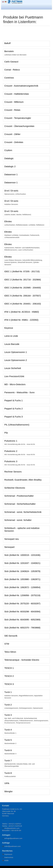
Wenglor (8, 791)
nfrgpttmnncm (13, 838)
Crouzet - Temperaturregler (18, 118)
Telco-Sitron (10, 652)
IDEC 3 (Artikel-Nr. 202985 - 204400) (23, 288)
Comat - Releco (12, 70)
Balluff (7, 43)
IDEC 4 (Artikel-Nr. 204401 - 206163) (23, 304)
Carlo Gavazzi (11, 62)
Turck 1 (8, 692)
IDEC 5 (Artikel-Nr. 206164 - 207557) (23, 296)
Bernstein (9, 51)
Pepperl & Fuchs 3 (14, 417)
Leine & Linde (11, 336)
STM (7, 644)
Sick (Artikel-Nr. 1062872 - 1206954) (22, 587)
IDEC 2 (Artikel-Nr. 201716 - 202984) (23, 280)
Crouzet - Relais (12, 110)
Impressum (8, 854)
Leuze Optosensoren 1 (16, 352)
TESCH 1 (9, 668)
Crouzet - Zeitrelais (14, 142)
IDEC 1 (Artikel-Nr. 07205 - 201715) (22, 271)
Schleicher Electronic (15, 488)
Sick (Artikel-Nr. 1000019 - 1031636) (22, 555)
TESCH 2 (9, 676)
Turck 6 (8, 750)
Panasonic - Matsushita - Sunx (19, 392)
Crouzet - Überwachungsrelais (19, 126)
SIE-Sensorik (11, 636)
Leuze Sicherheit (13, 368)
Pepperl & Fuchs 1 (14, 400)
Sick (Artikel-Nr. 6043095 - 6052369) (22, 620)
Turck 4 (8, 730)
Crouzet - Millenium (14, 102)
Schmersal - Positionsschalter (19, 496)
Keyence (9, 328)
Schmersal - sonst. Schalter (18, 520)
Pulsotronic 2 (11, 451)
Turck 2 (8, 705)
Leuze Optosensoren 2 (16, 360)
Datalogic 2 (10, 166)
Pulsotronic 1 (11, 441)
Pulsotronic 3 (11, 461)
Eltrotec (8, 221)
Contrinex (9, 78)
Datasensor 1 (11, 174)
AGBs (6, 860)
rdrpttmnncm (13, 846)
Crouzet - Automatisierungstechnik (21, 86)
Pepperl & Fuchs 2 (14, 409)
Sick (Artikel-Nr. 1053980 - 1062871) (22, 579)
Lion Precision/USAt (14, 376)
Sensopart (9, 547)
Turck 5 (8, 740)
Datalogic (9, 158)
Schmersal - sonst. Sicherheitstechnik (23, 512)
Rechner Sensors (13, 472)
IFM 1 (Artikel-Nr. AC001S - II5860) (22, 312)
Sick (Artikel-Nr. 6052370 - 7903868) (22, 628)
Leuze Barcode (12, 344)
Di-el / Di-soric (11, 191)
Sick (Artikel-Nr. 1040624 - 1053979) (22, 571)
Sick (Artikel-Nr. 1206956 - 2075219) (22, 595)
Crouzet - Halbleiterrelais (17, 94)
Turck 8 (8, 773)
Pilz (6, 433)
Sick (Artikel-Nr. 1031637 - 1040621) (22, 563)
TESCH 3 (9, 684)
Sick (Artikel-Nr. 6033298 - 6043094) (22, 612)
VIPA (7, 783)
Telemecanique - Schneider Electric (22, 660)
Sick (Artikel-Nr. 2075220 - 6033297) (22, 603)
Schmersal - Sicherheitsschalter (20, 504)
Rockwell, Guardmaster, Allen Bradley (23, 480)
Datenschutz (9, 857)
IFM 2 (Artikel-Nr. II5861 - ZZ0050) (21, 320)
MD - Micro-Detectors (15, 384)
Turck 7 (8, 761)
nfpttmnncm (12, 828)
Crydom (8, 150)
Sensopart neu (12, 539)
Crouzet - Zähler (12, 134)
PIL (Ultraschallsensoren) (17, 425)
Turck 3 (8, 715)
